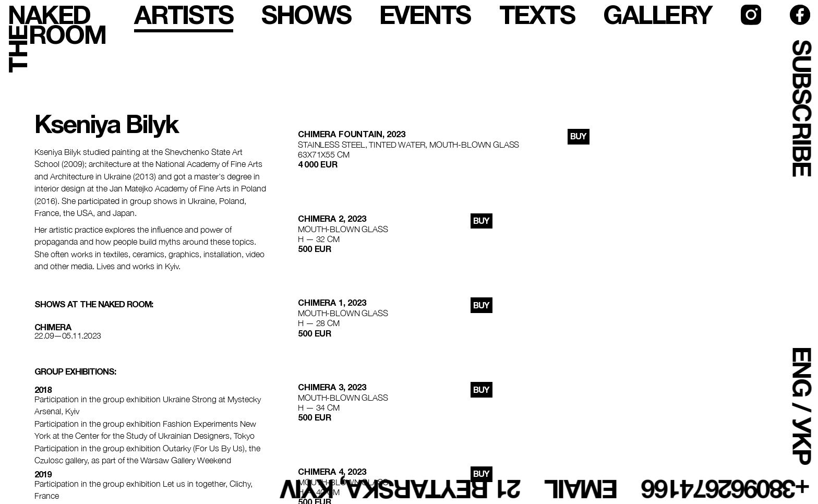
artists (184, 15)
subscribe (802, 108)
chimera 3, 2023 (332, 387)
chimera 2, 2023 (332, 219)
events (425, 15)
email (582, 489)
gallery (658, 15)
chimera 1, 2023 (332, 303)
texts (537, 15)
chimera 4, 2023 (332, 472)
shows (306, 15)
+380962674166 (726, 489)
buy (578, 136)
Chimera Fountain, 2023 (351, 134)
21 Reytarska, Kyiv (401, 489)
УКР (802, 441)
